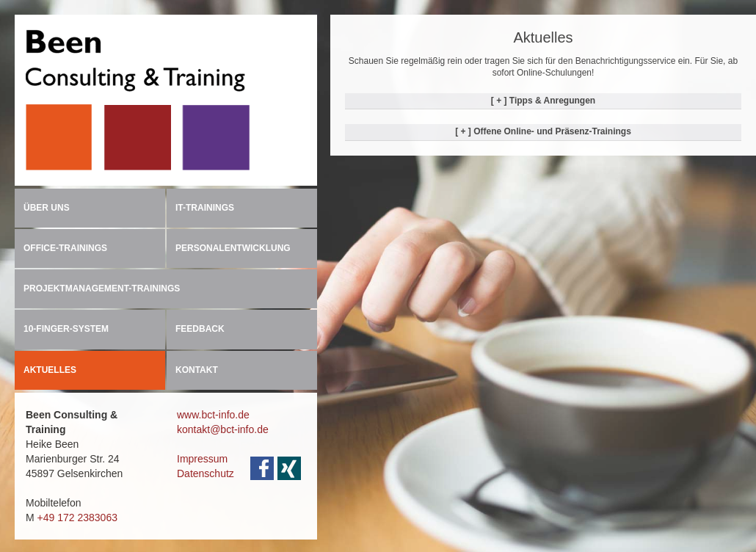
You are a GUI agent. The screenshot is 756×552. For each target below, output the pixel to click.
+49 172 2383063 (77, 517)
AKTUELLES (50, 370)
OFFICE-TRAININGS (65, 248)
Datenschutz (206, 473)
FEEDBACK (200, 329)
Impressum (202, 459)
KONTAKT (197, 370)
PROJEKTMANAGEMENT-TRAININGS (102, 288)
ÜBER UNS (47, 208)
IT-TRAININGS (205, 208)
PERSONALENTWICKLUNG (233, 248)
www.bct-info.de (213, 415)
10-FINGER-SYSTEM (66, 329)
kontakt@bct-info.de (223, 429)
